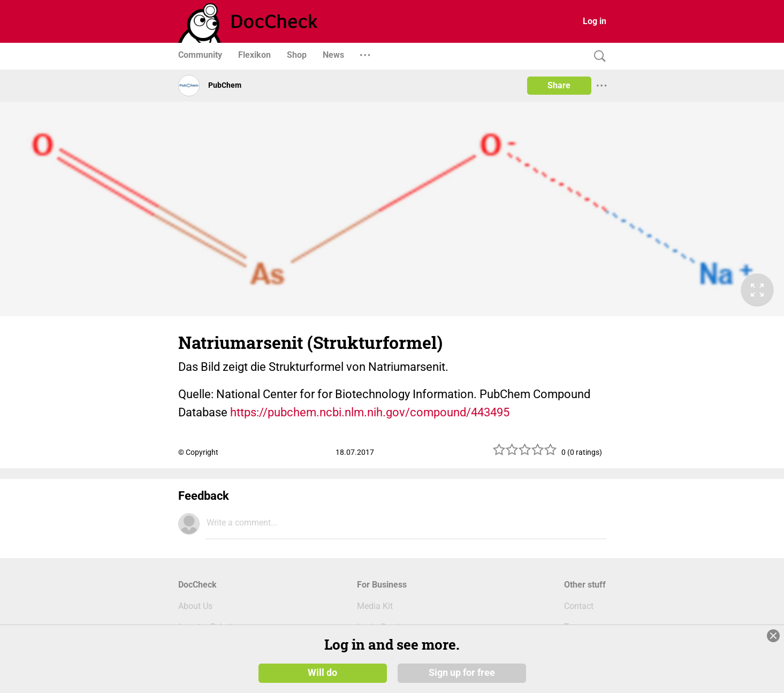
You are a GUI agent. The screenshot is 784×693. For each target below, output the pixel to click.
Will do (322, 644)
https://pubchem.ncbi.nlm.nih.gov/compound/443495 (370, 412)
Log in (595, 21)
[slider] (525, 454)
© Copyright (198, 452)
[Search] (597, 56)
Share (559, 85)
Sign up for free (462, 644)
